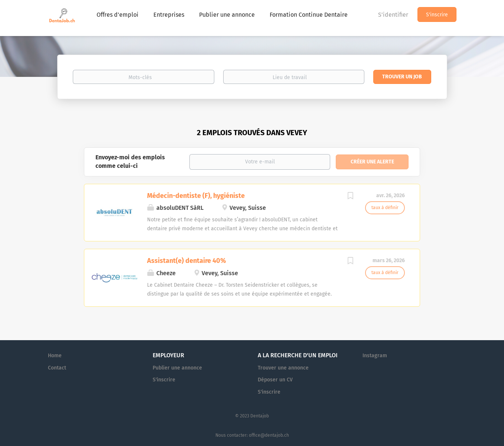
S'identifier (393, 15)
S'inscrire (437, 15)
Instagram (375, 356)
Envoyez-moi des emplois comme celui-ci (130, 162)
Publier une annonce (177, 368)
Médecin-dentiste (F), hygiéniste (196, 196)
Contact (57, 368)
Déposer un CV (275, 380)
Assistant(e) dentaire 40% (186, 261)
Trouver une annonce (283, 368)
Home (55, 356)
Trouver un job (402, 77)
